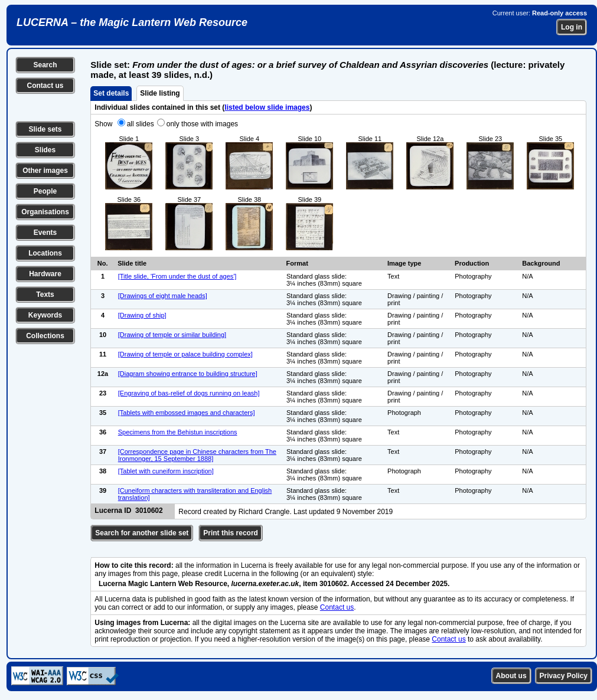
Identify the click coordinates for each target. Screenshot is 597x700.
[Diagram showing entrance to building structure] (188, 374)
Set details (111, 93)
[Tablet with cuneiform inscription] (166, 471)
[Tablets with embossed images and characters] (187, 413)
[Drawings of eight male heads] (163, 296)
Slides (45, 150)
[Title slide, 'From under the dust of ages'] (177, 276)
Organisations (45, 212)
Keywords (45, 315)
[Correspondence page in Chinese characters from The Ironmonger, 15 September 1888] (197, 455)
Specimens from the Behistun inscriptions (178, 432)
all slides (141, 124)
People (45, 191)
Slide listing (160, 93)
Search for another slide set (142, 533)
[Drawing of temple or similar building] (172, 335)
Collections (45, 336)
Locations (45, 253)
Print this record (231, 533)
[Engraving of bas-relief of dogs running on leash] (189, 393)
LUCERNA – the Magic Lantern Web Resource (132, 22)
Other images (45, 171)
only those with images (202, 124)
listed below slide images (267, 107)
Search (45, 65)
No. (103, 263)
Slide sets (45, 129)
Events (45, 233)
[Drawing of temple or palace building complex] (185, 354)
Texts (45, 295)
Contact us (45, 86)
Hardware (45, 274)
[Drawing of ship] (142, 315)
